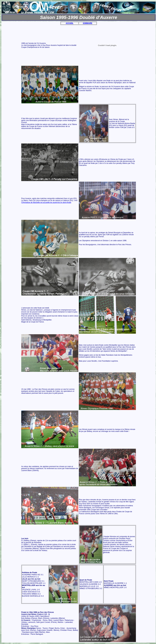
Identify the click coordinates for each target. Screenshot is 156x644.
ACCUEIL (70, 23)
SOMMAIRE (88, 23)
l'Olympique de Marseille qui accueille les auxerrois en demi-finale (46, 202)
